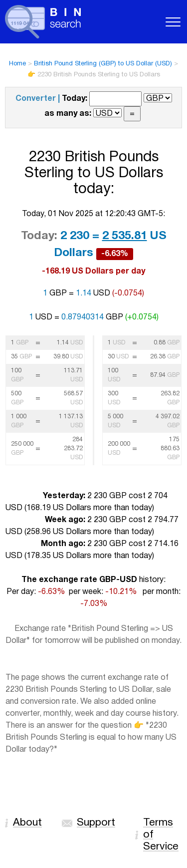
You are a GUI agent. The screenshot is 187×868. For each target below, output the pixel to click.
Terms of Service (161, 835)
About (27, 823)
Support (96, 823)
